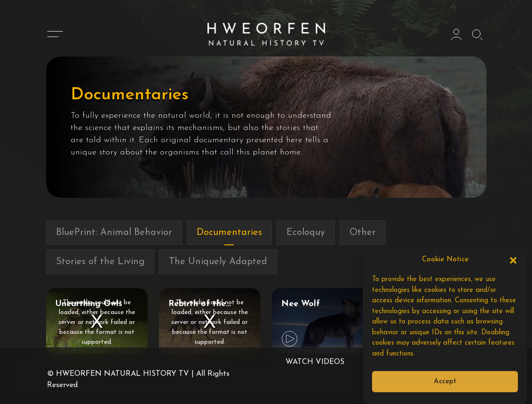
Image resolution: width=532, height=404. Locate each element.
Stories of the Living (100, 262)
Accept (445, 382)
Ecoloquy (306, 233)
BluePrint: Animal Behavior (114, 233)
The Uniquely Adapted (218, 262)
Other (363, 233)
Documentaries (229, 233)
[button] (513, 260)
